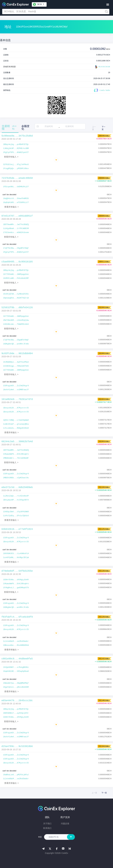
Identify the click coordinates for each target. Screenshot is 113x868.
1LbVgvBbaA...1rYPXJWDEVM (16, 229)
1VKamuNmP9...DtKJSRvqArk (16, 454)
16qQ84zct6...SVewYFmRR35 (16, 199)
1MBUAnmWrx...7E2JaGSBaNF (16, 458)
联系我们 (47, 828)
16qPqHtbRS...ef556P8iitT (16, 203)
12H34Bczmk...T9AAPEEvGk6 (16, 324)
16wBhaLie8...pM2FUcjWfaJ (16, 775)
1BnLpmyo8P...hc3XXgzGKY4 (16, 500)
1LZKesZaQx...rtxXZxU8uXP (16, 496)
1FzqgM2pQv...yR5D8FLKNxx (16, 169)
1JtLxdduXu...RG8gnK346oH (16, 428)
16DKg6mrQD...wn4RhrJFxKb (16, 344)
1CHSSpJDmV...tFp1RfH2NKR (16, 512)
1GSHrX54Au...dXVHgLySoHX (16, 580)
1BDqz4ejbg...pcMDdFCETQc (16, 144)
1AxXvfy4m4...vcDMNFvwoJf (16, 390)
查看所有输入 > (11, 157)
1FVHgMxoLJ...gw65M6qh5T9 (16, 588)
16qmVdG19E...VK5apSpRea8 (16, 671)
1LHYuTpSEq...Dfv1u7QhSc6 (16, 516)
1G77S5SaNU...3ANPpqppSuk (16, 274)
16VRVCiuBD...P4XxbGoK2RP (16, 278)
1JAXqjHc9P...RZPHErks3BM (16, 148)
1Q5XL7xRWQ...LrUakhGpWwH (16, 420)
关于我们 (47, 824)
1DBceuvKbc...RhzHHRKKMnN (16, 645)
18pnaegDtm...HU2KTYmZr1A (16, 298)
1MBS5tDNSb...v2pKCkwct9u (16, 478)
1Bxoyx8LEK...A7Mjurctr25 (16, 408)
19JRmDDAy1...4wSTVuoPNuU (16, 362)
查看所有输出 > (11, 207)
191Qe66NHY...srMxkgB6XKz (16, 667)
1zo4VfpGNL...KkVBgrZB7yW (16, 558)
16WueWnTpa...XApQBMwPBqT (16, 683)
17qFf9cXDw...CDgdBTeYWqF (16, 248)
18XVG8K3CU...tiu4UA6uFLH (16, 554)
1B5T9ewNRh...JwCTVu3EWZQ (16, 225)
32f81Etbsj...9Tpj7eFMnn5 (16, 165)
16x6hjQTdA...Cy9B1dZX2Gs (16, 294)
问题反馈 (65, 824)
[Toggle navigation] (108, 5)
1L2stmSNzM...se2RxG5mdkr (16, 641)
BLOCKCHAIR (102, 67)
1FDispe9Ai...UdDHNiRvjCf (16, 187)
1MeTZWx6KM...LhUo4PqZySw (16, 320)
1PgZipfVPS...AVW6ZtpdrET (16, 152)
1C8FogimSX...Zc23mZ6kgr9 (16, 386)
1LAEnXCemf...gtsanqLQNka (16, 424)
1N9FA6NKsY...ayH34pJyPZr (16, 713)
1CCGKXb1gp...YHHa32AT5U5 (16, 366)
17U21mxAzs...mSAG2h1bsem (16, 233)
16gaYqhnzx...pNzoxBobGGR (16, 687)
